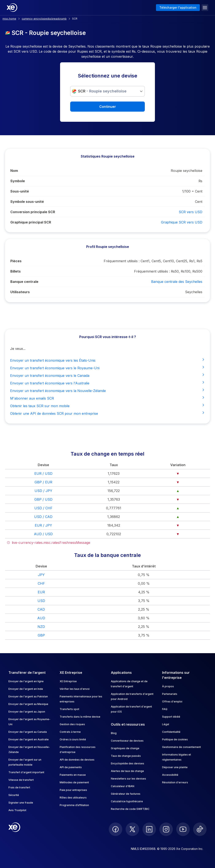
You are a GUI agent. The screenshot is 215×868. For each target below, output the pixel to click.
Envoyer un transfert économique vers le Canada (107, 375)
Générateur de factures (126, 794)
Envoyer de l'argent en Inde (26, 689)
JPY (41, 575)
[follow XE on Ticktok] (200, 829)
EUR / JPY (43, 525)
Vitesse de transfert (21, 780)
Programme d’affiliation (74, 805)
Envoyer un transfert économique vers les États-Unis (107, 360)
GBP (41, 635)
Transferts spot (69, 709)
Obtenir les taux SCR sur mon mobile (107, 406)
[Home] (12, 8)
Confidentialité (171, 732)
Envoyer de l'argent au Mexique (28, 704)
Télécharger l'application (178, 7)
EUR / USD (43, 473)
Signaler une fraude (21, 803)
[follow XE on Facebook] (116, 829)
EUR (41, 592)
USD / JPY (43, 491)
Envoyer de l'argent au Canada (28, 732)
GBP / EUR (43, 482)
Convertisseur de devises (127, 741)
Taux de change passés (126, 756)
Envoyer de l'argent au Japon (27, 712)
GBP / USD (43, 499)
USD (41, 601)
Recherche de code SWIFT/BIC (130, 809)
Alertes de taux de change (127, 771)
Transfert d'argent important (26, 772)
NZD (41, 627)
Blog (114, 733)
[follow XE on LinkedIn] (149, 829)
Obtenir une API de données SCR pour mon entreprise (107, 413)
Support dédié (171, 717)
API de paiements (71, 767)
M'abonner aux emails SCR (107, 398)
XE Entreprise (68, 681)
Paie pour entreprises (73, 790)
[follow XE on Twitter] (132, 829)
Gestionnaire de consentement (181, 747)
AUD (41, 618)
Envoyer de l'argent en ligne (26, 681)
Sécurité (14, 795)
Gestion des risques (72, 724)
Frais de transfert (19, 787)
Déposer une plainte (175, 767)
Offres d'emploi (172, 701)
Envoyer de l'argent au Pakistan (28, 696)
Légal (166, 724)
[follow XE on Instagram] (166, 829)
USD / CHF (43, 508)
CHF (41, 583)
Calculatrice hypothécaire (127, 801)
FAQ (165, 709)
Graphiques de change (125, 748)
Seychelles (194, 292)
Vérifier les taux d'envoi (75, 689)
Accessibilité (170, 775)
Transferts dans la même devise (80, 717)
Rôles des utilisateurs (73, 798)
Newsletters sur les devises (128, 779)
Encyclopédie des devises (128, 763)
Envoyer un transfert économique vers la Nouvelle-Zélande (107, 391)
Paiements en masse (73, 775)
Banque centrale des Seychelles (177, 282)
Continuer (108, 107)
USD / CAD (43, 517)
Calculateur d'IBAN (123, 786)
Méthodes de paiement (74, 782)
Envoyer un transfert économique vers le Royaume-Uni (107, 368)
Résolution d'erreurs (175, 782)
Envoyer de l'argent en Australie (29, 739)
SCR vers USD (191, 212)
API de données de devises (77, 760)
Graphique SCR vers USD (182, 222)
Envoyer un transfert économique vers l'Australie (107, 383)
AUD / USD (43, 534)
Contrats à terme (70, 732)
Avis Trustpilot (17, 810)
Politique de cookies (175, 739)
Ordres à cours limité (73, 739)
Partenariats (170, 694)
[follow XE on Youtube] (183, 829)
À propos (168, 686)
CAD (41, 609)
